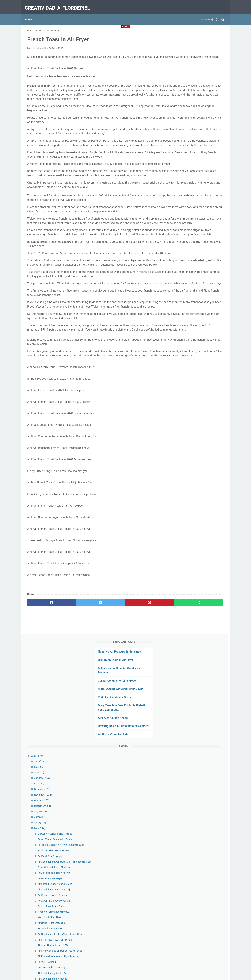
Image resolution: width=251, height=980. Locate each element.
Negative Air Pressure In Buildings (196, 39)
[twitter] (77, 674)
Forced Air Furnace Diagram (197, 539)
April (183, 164)
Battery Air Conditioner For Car (199, 790)
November (187, 186)
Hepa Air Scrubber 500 (194, 831)
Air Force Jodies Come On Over (199, 544)
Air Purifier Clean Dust (194, 596)
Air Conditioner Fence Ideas (197, 386)
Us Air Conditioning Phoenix (197, 457)
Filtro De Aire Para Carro (195, 665)
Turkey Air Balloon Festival (196, 671)
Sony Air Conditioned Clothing (198, 266)
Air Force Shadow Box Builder (198, 638)
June (184, 214)
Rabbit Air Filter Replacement (198, 246)
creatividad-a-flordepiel (60, 4)
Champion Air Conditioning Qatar (200, 608)
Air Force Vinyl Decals (193, 729)
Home (31, 14)
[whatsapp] (142, 674)
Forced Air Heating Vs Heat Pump (200, 751)
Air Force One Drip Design (196, 801)
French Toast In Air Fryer (195, 305)
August (186, 203)
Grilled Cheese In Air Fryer (196, 707)
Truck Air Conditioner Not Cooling (200, 740)
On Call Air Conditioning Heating (199, 225)
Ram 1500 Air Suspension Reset (199, 231)
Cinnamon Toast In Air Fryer (192, 47)
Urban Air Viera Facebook (196, 494)
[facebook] (44, 674)
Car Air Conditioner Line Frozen (194, 68)
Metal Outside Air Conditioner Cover (197, 76)
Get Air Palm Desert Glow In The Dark (202, 735)
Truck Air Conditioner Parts (196, 654)
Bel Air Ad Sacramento (194, 328)
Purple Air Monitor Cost (195, 602)
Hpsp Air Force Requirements (198, 311)
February (187, 863)
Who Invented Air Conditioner (198, 773)
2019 (182, 874)
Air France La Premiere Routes (198, 468)
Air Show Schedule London (196, 585)
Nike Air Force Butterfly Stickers (199, 427)
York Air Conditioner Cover (191, 84)
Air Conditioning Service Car (197, 380)
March (185, 858)
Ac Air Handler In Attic (194, 406)
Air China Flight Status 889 (196, 322)
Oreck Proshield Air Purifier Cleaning (201, 522)
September (188, 197)
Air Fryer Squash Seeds (189, 105)
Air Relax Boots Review (194, 391)
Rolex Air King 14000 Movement (199, 462)
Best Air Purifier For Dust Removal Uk (202, 826)
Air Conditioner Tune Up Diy (197, 762)
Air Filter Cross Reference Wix (198, 488)
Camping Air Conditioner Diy (197, 505)
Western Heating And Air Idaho (199, 718)
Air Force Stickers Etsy (194, 511)
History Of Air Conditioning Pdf (199, 591)
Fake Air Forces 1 (191, 369)
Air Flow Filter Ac (191, 746)
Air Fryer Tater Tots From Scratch (200, 343)
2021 (181, 147)
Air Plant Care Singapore (195, 251)
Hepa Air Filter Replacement (197, 500)
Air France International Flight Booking (203, 363)
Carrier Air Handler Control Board (200, 796)
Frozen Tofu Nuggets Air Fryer (198, 272)
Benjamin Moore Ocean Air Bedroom (201, 779)
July (183, 153)
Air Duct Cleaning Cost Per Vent (199, 660)
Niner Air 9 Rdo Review (194, 527)
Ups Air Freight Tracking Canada (199, 580)
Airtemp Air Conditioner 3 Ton (198, 348)
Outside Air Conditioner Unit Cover (200, 574)
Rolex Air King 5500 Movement (198, 300)
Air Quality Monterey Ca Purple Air (200, 569)
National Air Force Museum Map (199, 632)
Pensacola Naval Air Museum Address (202, 701)
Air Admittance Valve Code (196, 757)
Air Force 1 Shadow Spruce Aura (199, 283)
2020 (182, 175)
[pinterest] (110, 674)
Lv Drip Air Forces (191, 712)
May (184, 158)
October (186, 192)
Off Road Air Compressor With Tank (201, 483)
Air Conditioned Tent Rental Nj (198, 289)
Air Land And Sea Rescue (195, 723)
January (186, 170)
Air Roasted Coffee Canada (197, 294)
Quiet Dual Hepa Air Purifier (197, 533)
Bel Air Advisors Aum (193, 412)
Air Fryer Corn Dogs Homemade (199, 643)
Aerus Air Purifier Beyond (195, 278)
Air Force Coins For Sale (189, 126)
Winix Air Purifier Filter (194, 317)
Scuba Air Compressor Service (198, 837)
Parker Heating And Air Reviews (199, 768)
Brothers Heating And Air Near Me (200, 785)
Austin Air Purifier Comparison (198, 649)
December (187, 181)
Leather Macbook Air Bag (196, 374)
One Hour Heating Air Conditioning (201, 516)
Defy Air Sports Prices (194, 442)
